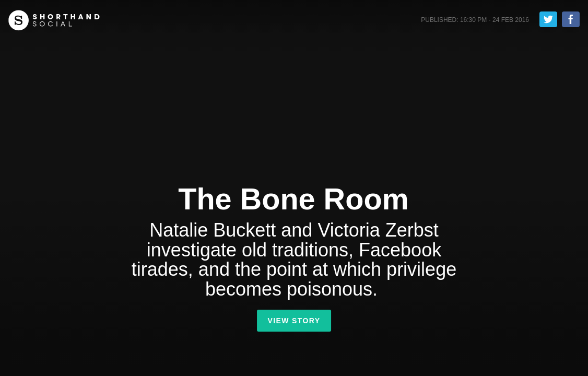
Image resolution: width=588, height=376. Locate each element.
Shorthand (54, 20)
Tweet (548, 19)
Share (571, 19)
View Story (294, 321)
